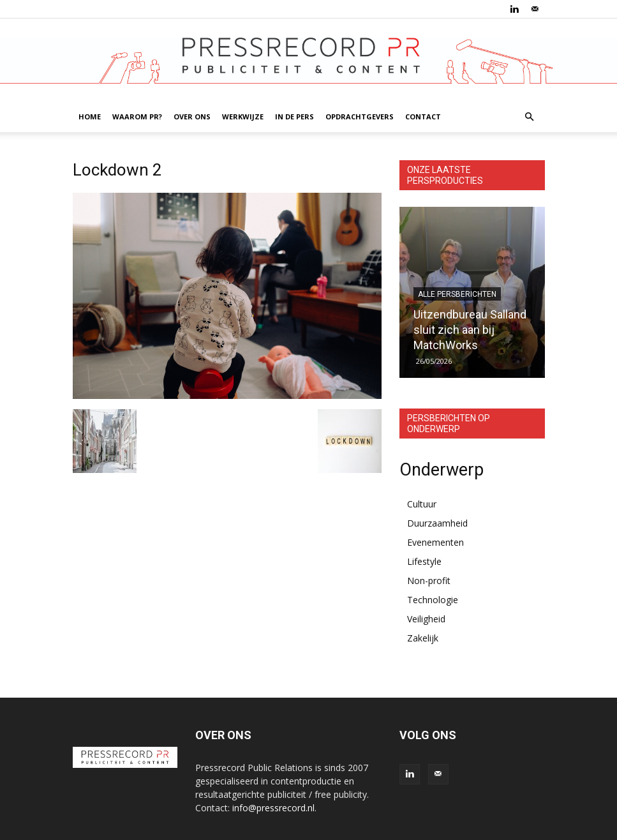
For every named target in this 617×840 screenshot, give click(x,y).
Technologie (433, 600)
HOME (90, 116)
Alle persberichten (457, 294)
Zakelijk (423, 638)
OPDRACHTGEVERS (360, 116)
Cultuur (422, 504)
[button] (530, 117)
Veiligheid (426, 619)
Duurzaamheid (437, 523)
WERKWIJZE (243, 116)
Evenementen (435, 542)
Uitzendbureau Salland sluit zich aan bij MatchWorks (470, 330)
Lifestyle (424, 561)
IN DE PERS (294, 116)
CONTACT (423, 116)
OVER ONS (192, 116)
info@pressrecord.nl (273, 808)
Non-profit (429, 581)
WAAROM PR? (137, 116)
